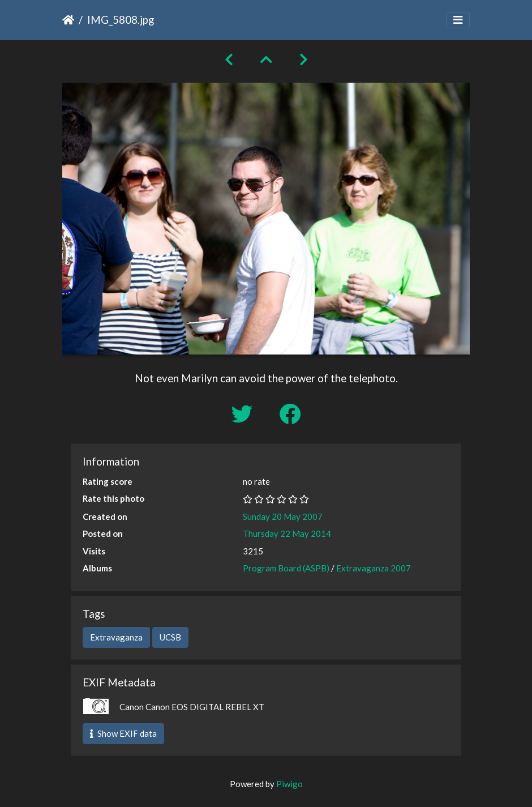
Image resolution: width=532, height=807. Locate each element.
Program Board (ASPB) (286, 568)
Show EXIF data (123, 733)
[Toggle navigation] (458, 20)
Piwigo (289, 784)
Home (68, 20)
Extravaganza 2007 (374, 568)
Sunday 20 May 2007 (283, 516)
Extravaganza (116, 637)
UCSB (170, 637)
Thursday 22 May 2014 (287, 533)
